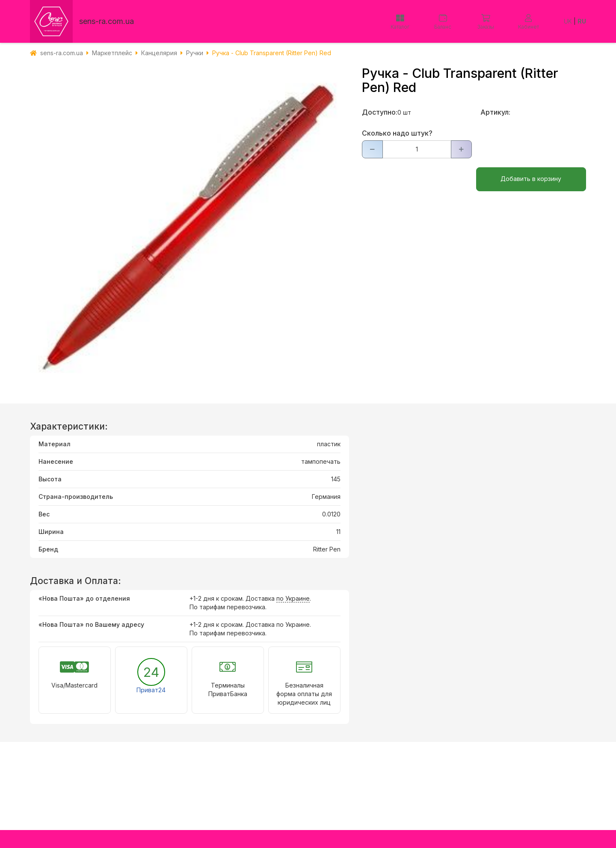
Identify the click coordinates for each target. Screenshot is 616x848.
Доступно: (380, 112)
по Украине (293, 598)
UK (568, 21)
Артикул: (495, 112)
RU (582, 21)
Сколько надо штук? (397, 133)
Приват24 (151, 690)
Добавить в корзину (531, 179)
